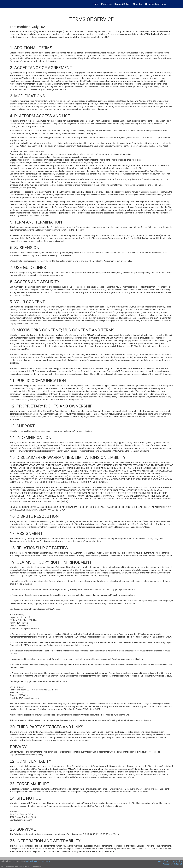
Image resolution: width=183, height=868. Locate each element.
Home (95, 4)
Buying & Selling (122, 4)
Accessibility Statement (172, 864)
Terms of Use (163, 861)
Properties (106, 4)
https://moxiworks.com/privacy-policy (26, 755)
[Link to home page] (4, 4)
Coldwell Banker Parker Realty (38, 861)
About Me (138, 4)
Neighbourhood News (156, 4)
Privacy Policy (177, 861)
